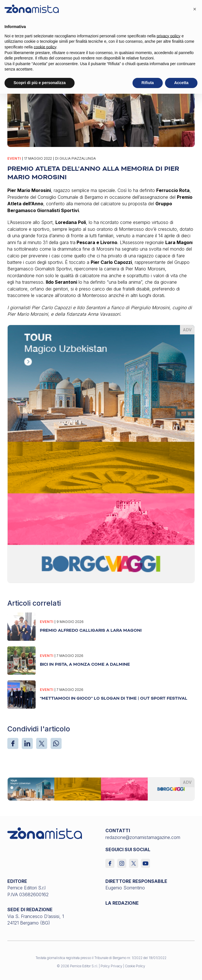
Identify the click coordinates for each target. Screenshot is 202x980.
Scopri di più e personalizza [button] (40, 83)
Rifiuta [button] (148, 83)
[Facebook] (13, 743)
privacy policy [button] (169, 36)
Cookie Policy (135, 966)
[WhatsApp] (56, 743)
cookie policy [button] (45, 47)
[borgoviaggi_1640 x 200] (101, 789)
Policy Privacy (111, 966)
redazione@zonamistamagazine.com (143, 837)
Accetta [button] (181, 83)
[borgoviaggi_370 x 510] (101, 453)
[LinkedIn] (27, 743)
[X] (42, 743)
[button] (195, 9)
